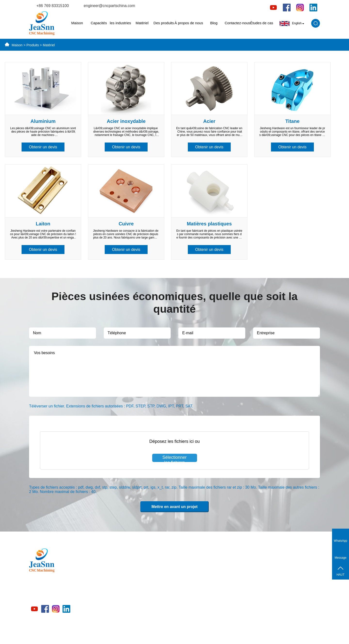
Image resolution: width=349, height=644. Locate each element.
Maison (77, 23)
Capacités (99, 23)
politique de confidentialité (246, 635)
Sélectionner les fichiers (174, 458)
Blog (214, 23)
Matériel (142, 23)
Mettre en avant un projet (174, 507)
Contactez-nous (237, 23)
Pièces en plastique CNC (137, 614)
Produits (33, 45)
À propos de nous (189, 23)
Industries (124, 606)
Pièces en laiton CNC (134, 572)
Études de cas (262, 23)
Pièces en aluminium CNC (138, 563)
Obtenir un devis (43, 147)
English (292, 24)
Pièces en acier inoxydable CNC (142, 580)
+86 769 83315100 (53, 6)
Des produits (164, 23)
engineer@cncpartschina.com (109, 6)
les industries (120, 23)
